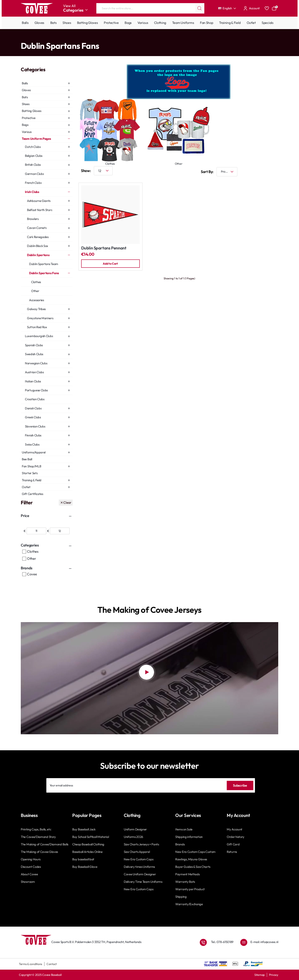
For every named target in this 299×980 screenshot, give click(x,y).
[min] (36, 531)
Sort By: (204, 172)
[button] (110, 264)
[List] (274, 172)
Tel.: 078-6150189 (222, 940)
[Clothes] (24, 551)
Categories (30, 545)
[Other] (24, 559)
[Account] (251, 8)
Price (25, 516)
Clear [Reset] (67, 502)
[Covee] (24, 574)
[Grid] (262, 172)
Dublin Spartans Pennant (104, 248)
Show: (86, 171)
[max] (60, 531)
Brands (27, 568)
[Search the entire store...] (200, 8)
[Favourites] (267, 8)
